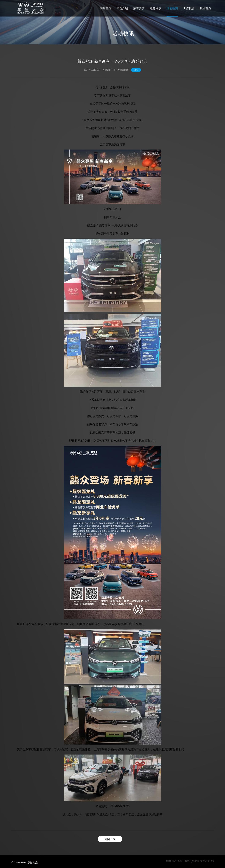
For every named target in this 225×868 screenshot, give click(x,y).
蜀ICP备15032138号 (177, 861)
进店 (136, 70)
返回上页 (110, 839)
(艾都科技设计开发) (202, 861)
